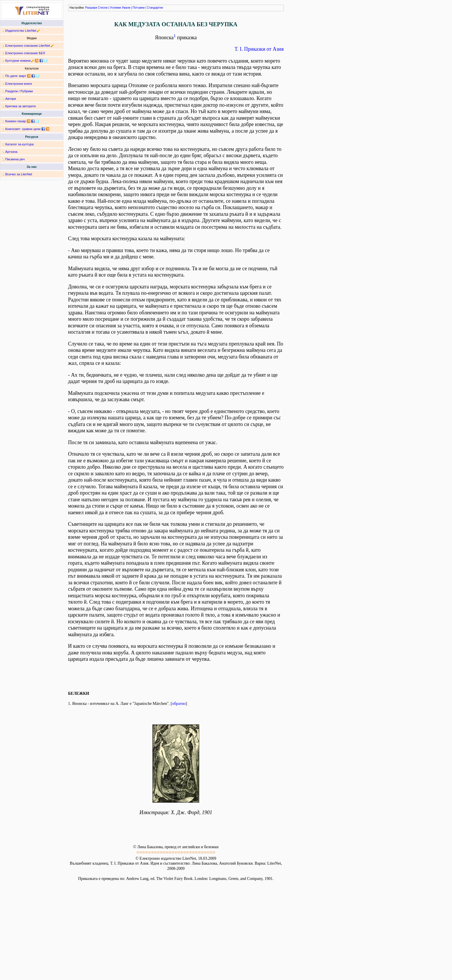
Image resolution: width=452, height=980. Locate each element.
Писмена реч (15, 159)
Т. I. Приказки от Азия (259, 49)
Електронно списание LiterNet (28, 46)
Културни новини (18, 61)
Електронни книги (18, 84)
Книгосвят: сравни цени (23, 129)
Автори (11, 99)
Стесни (103, 8)
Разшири (91, 8)
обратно (179, 704)
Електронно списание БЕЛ (25, 53)
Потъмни (139, 8)
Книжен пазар (16, 121)
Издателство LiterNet (21, 31)
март (23, 76)
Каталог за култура (19, 144)
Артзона (11, 152)
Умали (126, 8)
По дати (11, 76)
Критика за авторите (20, 106)
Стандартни (155, 8)
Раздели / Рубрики (19, 91)
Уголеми (115, 8)
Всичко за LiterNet (19, 174)
